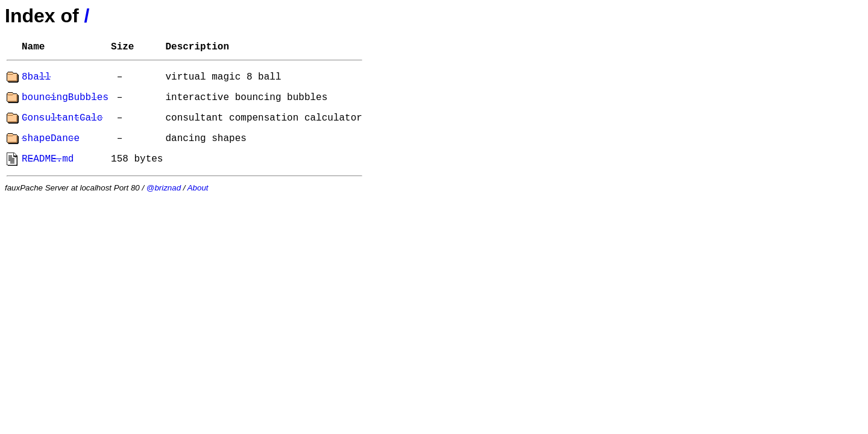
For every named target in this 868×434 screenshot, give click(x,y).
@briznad (164, 188)
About (198, 188)
